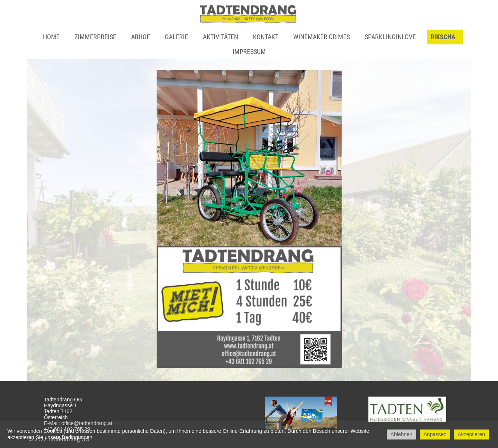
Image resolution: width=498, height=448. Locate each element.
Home (51, 37)
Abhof (141, 37)
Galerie (176, 37)
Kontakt (266, 37)
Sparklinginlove (390, 37)
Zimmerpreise (95, 37)
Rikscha (443, 37)
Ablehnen (402, 434)
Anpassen (435, 434)
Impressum (249, 52)
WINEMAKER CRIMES (322, 37)
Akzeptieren (471, 434)
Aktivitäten (220, 37)
